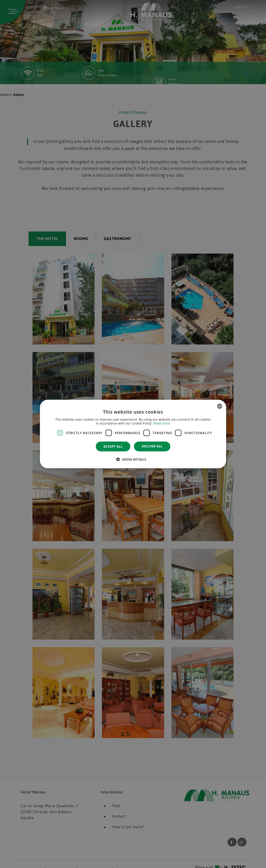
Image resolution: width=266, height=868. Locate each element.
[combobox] (220, 406)
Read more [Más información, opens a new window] (162, 423)
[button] (133, 459)
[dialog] (133, 434)
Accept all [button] (113, 446)
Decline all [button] (152, 446)
